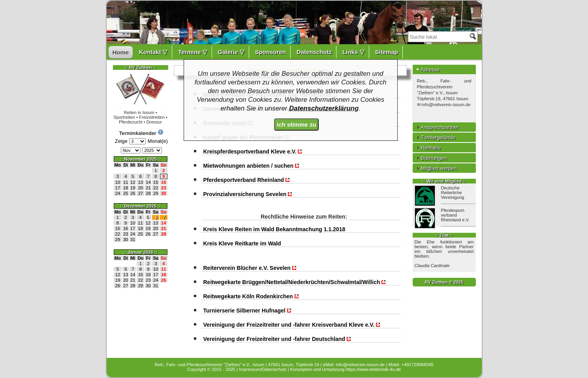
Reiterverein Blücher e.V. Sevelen (250, 268)
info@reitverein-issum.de (446, 105)
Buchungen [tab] (431, 158)
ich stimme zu (297, 124)
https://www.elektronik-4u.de (373, 369)
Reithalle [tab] (428, 148)
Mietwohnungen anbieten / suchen (252, 166)
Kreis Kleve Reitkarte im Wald (242, 243)
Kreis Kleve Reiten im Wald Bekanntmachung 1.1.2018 (274, 229)
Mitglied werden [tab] (436, 168)
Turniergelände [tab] (435, 137)
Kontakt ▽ (153, 52)
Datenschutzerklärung (324, 108)
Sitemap (387, 52)
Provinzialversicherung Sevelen (248, 194)
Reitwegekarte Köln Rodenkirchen (251, 296)
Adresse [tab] (427, 69)
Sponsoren (271, 52)
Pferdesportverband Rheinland (247, 180)
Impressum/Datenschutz (263, 369)
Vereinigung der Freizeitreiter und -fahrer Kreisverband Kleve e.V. (292, 325)
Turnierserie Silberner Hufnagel (248, 311)
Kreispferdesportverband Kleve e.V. (253, 152)
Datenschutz (314, 52)
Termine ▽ (193, 52)
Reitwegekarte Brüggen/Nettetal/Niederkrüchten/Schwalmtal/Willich (295, 282)
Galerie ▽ (231, 52)
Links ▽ (353, 52)
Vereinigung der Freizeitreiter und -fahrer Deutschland (277, 339)
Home (121, 52)
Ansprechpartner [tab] (437, 127)
